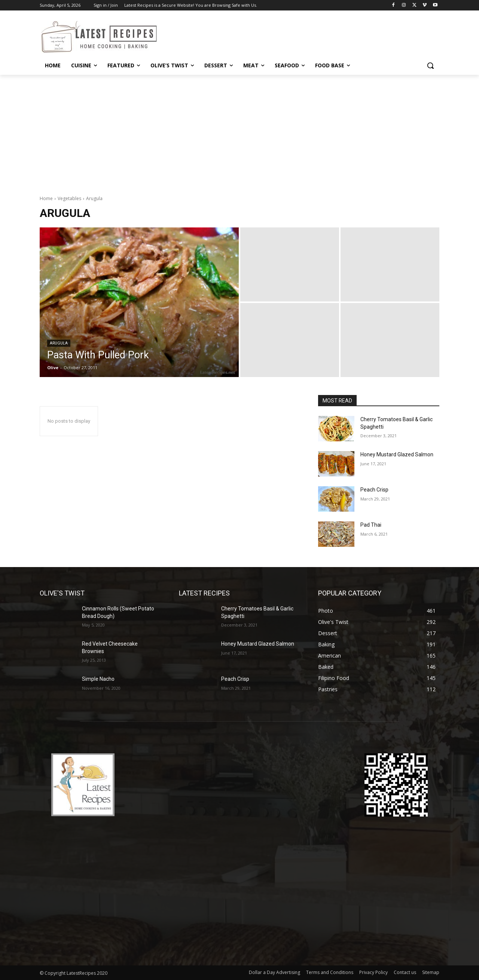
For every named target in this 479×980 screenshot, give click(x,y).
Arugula (59, 343)
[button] (430, 65)
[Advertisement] (239, 131)
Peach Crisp (374, 490)
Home (46, 198)
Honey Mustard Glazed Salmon (397, 454)
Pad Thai (371, 525)
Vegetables (69, 198)
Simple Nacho (98, 679)
